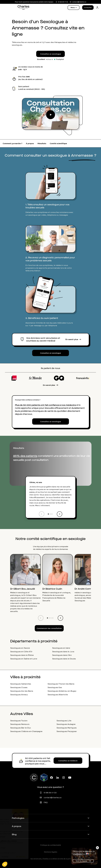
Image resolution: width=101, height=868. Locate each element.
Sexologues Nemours (20, 724)
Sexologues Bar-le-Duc (21, 728)
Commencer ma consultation (49, 628)
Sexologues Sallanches (21, 684)
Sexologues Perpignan (67, 731)
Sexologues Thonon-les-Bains (61, 684)
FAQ (46, 802)
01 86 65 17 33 (50, 793)
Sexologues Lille (64, 721)
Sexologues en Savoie (20, 648)
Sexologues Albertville (58, 695)
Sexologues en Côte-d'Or (21, 652)
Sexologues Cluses (19, 687)
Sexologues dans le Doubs (64, 659)
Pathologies (18, 818)
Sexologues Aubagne (66, 724)
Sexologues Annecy (19, 695)
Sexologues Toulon (19, 721)
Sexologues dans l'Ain (62, 655)
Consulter (88, 7)
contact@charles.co (53, 797)
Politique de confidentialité (51, 845)
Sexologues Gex (55, 687)
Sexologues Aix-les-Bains (22, 691)
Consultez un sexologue (51, 54)
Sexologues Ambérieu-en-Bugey (62, 691)
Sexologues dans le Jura (63, 652)
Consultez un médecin (68, 761)
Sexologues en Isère (61, 648)
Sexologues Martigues (67, 728)
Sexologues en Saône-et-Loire (24, 659)
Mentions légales (51, 852)
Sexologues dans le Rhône (22, 655)
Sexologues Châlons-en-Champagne (26, 731)
